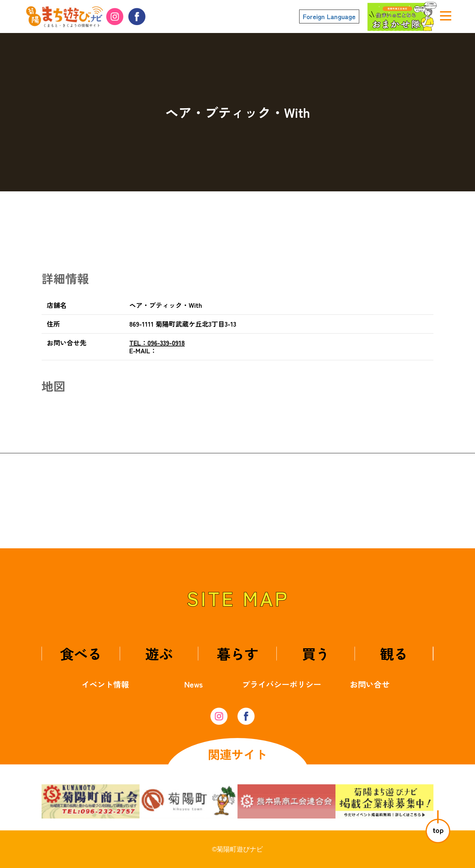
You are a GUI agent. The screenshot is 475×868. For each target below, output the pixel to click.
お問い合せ (370, 684)
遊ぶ (159, 653)
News (193, 684)
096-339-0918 (157, 343)
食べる (81, 653)
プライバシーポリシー (282, 684)
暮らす (237, 653)
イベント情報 (105, 684)
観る (394, 653)
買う (316, 653)
